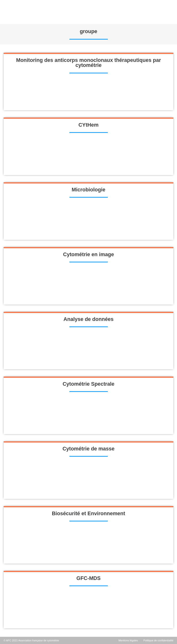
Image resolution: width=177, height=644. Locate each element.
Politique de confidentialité (158, 640)
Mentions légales (128, 640)
